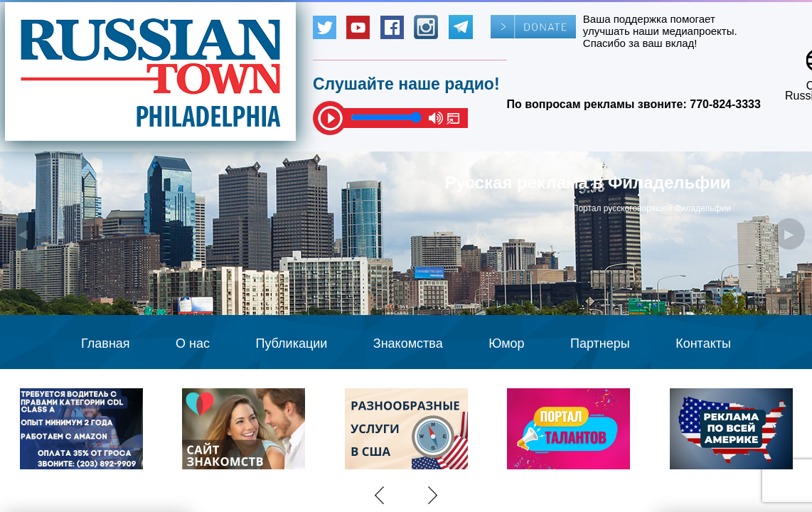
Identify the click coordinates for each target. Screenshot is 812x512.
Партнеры (600, 343)
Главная (106, 343)
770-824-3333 (725, 104)
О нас (193, 343)
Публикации (291, 343)
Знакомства (408, 343)
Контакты (703, 343)
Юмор (506, 343)
